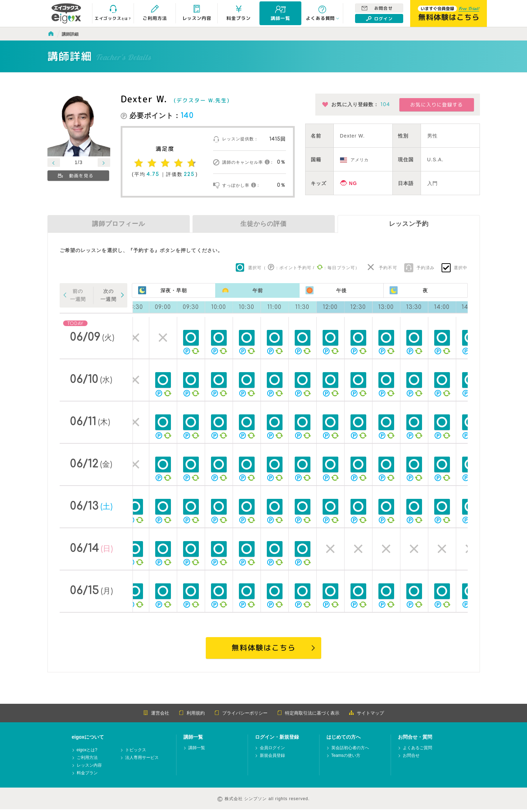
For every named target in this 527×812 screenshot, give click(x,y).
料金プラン (87, 776)
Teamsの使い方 (346, 758)
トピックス (136, 753)
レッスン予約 (409, 224)
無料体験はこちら (263, 649)
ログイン (379, 19)
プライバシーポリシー (241, 716)
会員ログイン (272, 751)
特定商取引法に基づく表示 (308, 716)
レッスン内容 (89, 768)
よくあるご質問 (417, 751)
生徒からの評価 (263, 224)
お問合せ (377, 8)
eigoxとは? (87, 753)
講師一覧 (197, 751)
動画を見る (76, 176)
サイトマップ (367, 716)
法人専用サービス (142, 761)
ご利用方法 (87, 761)
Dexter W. (144, 99)
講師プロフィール (119, 224)
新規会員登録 (272, 758)
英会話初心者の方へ (350, 751)
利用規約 (192, 716)
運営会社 (156, 716)
